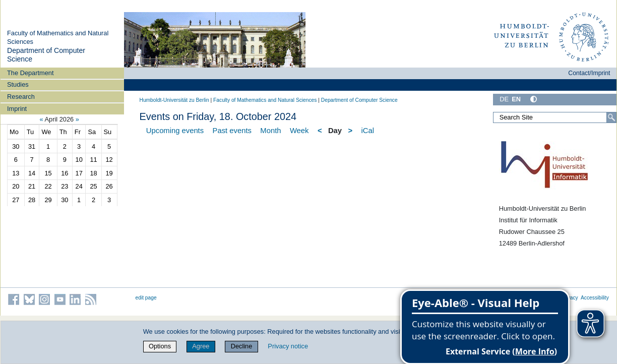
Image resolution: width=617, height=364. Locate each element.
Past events (232, 131)
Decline (242, 346)
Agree (201, 346)
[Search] (611, 117)
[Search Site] (554, 117)
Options (160, 346)
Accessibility (595, 298)
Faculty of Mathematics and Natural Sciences (265, 100)
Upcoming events (175, 131)
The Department (30, 73)
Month (270, 131)
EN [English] (516, 99)
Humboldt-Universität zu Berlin (174, 100)
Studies (18, 84)
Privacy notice (288, 346)
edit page (146, 298)
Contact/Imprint (589, 73)
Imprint (17, 109)
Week (299, 131)
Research (21, 97)
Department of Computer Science (359, 100)
